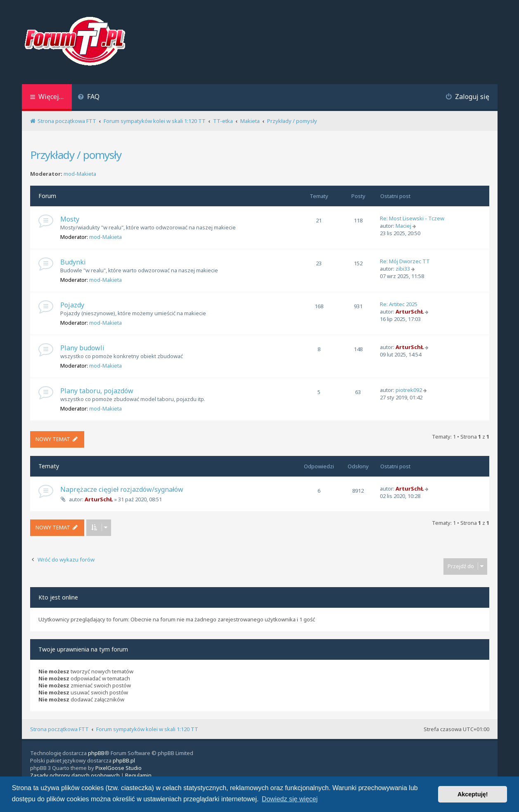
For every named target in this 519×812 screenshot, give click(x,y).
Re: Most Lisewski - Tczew (412, 218)
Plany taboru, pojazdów (97, 391)
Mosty (70, 219)
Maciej (403, 226)
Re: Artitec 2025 (399, 304)
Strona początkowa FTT (59, 729)
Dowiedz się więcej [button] (290, 799)
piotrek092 (409, 390)
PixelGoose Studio (118, 768)
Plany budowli (82, 348)
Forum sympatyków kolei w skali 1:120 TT (147, 729)
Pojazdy (72, 305)
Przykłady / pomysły (76, 155)
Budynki (73, 262)
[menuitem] (89, 98)
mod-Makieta (80, 174)
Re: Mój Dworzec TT (405, 261)
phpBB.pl (124, 760)
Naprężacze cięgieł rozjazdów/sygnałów (122, 489)
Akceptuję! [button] (473, 794)
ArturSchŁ (410, 312)
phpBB (96, 753)
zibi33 (403, 269)
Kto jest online (58, 597)
